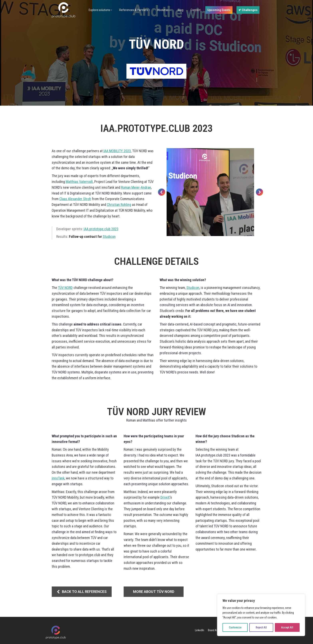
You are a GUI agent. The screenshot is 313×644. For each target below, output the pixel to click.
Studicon (109, 237)
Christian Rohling (119, 205)
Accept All (287, 627)
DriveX (165, 497)
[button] (162, 192)
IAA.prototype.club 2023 (101, 229)
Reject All (261, 627)
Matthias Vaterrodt (79, 182)
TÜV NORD (65, 288)
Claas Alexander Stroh (75, 199)
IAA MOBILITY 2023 (117, 151)
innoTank (58, 478)
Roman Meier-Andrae (136, 187)
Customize (235, 627)
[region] (261, 615)
